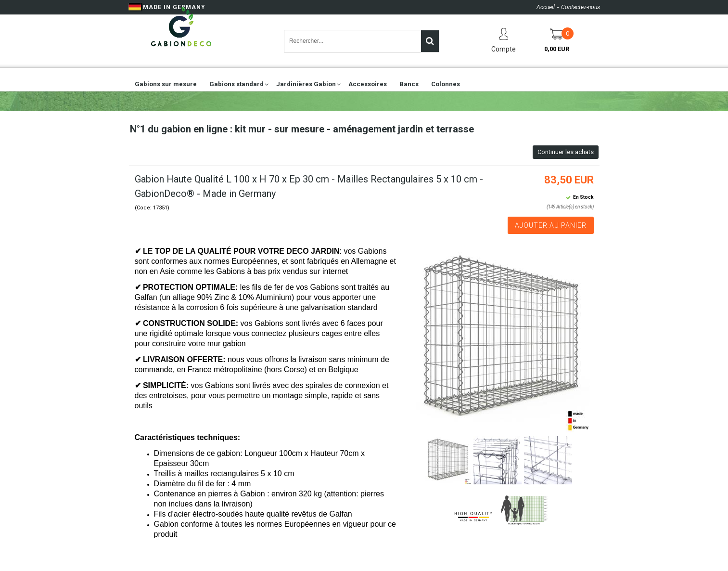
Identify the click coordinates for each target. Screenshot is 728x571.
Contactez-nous (581, 7)
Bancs (409, 84)
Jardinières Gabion (306, 84)
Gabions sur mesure (166, 84)
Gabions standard (236, 84)
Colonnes (446, 84)
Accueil (546, 7)
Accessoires (368, 84)
